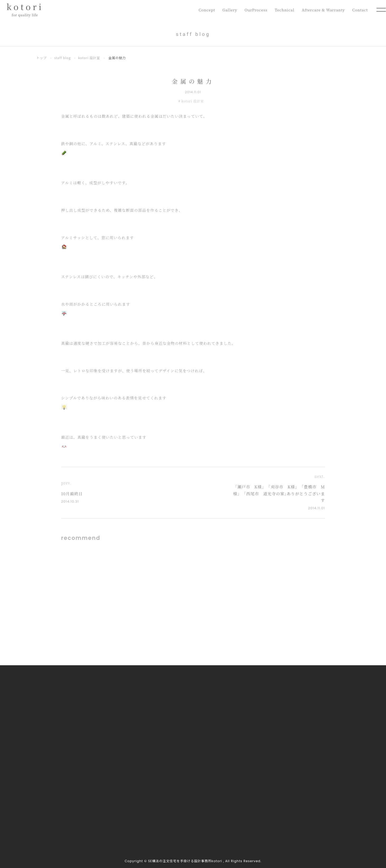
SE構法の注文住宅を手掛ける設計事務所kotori (185, 861)
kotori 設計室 (89, 58)
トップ (42, 58)
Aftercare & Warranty (322, 10)
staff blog (62, 58)
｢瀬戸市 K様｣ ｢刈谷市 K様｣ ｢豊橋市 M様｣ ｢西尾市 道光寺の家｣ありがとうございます (279, 493)
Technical (283, 10)
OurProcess (253, 10)
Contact (360, 10)
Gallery (227, 10)
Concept (203, 10)
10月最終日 (72, 494)
